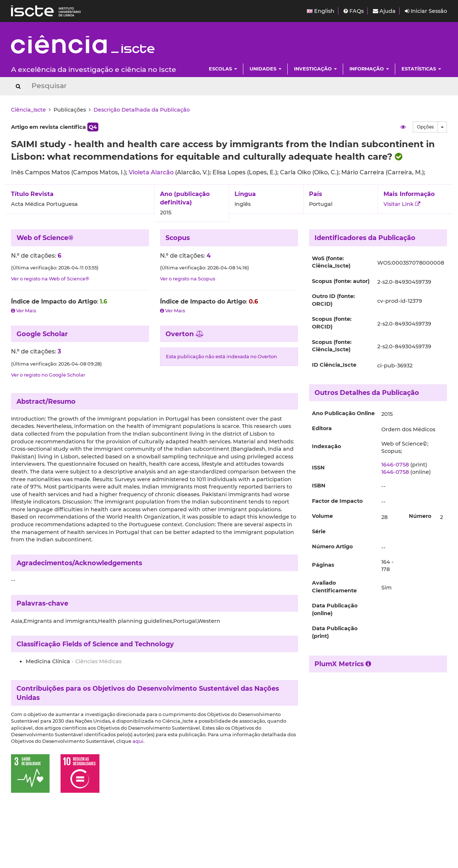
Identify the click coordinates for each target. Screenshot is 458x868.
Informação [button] (369, 69)
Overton (185, 334)
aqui (138, 741)
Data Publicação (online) (335, 609)
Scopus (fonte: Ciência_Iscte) (332, 346)
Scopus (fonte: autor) (341, 281)
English (321, 11)
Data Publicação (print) (335, 632)
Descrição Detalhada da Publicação (142, 110)
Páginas (323, 565)
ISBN (319, 486)
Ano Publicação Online (343, 413)
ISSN (318, 468)
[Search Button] (18, 86)
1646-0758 (395, 465)
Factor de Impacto (337, 501)
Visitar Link (402, 204)
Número (420, 516)
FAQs (354, 11)
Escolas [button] (223, 69)
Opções (425, 127)
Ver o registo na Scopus (188, 279)
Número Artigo (332, 546)
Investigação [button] (315, 69)
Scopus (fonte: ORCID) (332, 323)
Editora (322, 428)
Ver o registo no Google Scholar (48, 375)
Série (319, 531)
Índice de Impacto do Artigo (54, 302)
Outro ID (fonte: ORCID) (333, 300)
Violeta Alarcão (152, 172)
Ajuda (384, 11)
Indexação (326, 446)
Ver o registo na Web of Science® (50, 279)
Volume (322, 516)
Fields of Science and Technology (118, 644)
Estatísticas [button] (421, 69)
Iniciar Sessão (426, 11)
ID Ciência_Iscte (334, 365)
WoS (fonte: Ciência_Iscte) (331, 262)
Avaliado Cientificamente (334, 587)
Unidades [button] (266, 69)
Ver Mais (23, 311)
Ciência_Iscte (28, 110)
